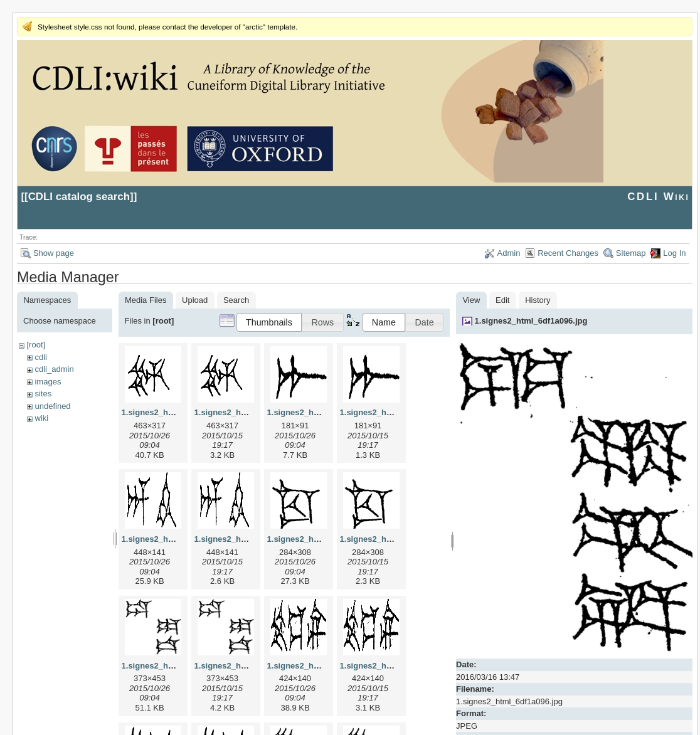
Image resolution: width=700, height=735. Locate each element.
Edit (502, 300)
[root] (36, 345)
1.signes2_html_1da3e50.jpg (177, 666)
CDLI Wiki (658, 197)
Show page (54, 253)
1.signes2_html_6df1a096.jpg (531, 321)
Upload (195, 300)
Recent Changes (568, 253)
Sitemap (631, 253)
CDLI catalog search (79, 197)
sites (43, 394)
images (48, 382)
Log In (674, 253)
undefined (52, 406)
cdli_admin (54, 369)
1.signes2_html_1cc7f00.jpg (321, 539)
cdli (41, 357)
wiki (41, 418)
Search (236, 300)
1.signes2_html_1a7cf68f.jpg (322, 412)
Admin (509, 253)
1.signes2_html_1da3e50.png (251, 666)
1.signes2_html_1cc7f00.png (395, 539)
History (538, 300)
